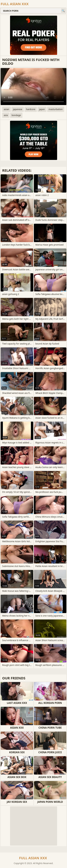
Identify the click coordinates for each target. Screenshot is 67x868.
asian (7, 109)
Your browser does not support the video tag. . (33, 87)
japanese (18, 109)
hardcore (31, 109)
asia (6, 115)
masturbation (56, 109)
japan (42, 109)
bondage (16, 115)
